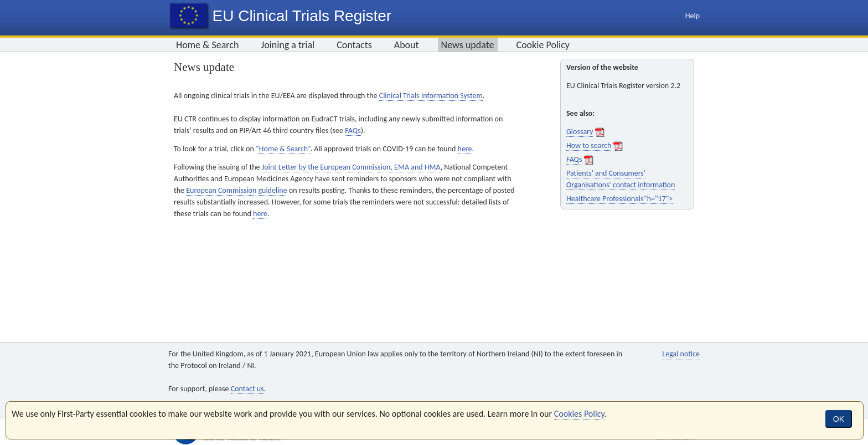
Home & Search (207, 45)
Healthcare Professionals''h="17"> (619, 199)
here (465, 149)
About (407, 45)
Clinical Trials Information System (431, 96)
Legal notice (681, 354)
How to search (589, 145)
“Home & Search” (283, 149)
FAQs (353, 131)
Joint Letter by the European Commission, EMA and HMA (351, 167)
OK (839, 419)
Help (693, 16)
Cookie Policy (543, 45)
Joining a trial (288, 45)
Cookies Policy (579, 414)
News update (468, 45)
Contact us (247, 389)
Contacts (354, 45)
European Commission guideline (237, 190)
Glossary (580, 132)
